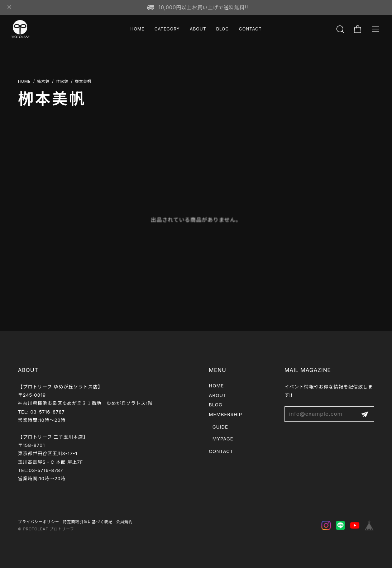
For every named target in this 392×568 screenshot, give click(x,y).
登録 (365, 414)
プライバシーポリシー (39, 522)
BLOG (222, 29)
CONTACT (250, 29)
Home (24, 82)
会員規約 (124, 522)
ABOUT (198, 29)
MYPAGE (223, 439)
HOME (137, 29)
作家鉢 (62, 82)
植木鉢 (44, 82)
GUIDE (220, 427)
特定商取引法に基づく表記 (88, 522)
